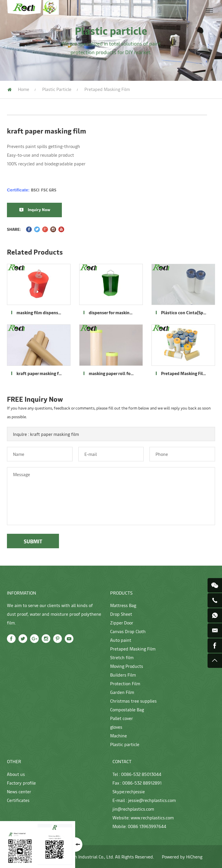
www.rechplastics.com (152, 817)
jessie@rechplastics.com (152, 800)
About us (16, 774)
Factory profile (21, 783)
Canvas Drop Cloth (128, 631)
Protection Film (125, 683)
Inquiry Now (39, 210)
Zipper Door (122, 623)
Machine (119, 735)
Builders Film (123, 675)
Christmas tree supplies (133, 701)
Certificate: (32, 190)
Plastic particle (57, 89)
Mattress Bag (123, 605)
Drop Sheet (121, 614)
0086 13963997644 (147, 826)
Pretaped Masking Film (133, 649)
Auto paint (121, 640)
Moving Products (127, 666)
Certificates (18, 800)
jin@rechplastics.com (133, 809)
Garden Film (122, 692)
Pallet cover (122, 718)
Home (24, 89)
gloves (116, 727)
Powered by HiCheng (182, 857)
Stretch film (122, 657)
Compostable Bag (127, 709)
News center (19, 791)
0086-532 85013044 (141, 774)
